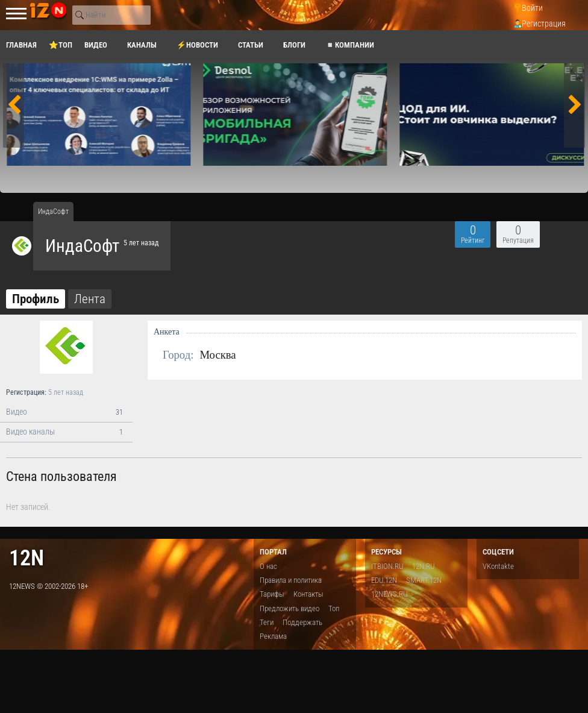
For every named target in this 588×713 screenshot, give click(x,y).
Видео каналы (66, 432)
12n (27, 558)
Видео (66, 412)
